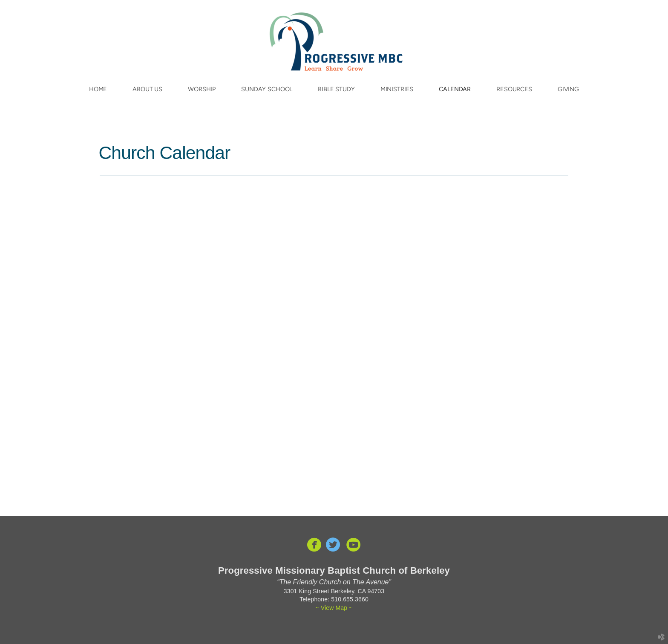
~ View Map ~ (334, 608)
